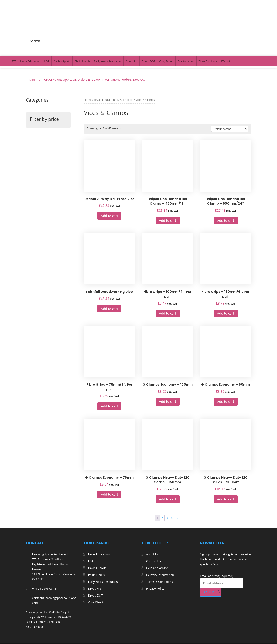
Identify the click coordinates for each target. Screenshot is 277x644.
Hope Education (30, 34)
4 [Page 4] (172, 491)
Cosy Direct (166, 34)
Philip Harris (82, 34)
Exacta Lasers (186, 34)
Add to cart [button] (109, 189)
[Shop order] (230, 102)
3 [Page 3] (167, 491)
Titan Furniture (208, 34)
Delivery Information (160, 548)
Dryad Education (104, 73)
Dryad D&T (148, 34)
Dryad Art (132, 34)
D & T (121, 73)
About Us (152, 527)
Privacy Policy (155, 562)
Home (88, 73)
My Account (211, 14)
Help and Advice (157, 541)
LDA (47, 34)
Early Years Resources (108, 34)
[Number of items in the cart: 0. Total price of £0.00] (13, 638)
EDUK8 (226, 34)
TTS (14, 34)
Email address (217, 549)
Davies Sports (62, 34)
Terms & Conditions (160, 555)
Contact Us (154, 534)
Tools (130, 73)
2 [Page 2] (162, 491)
